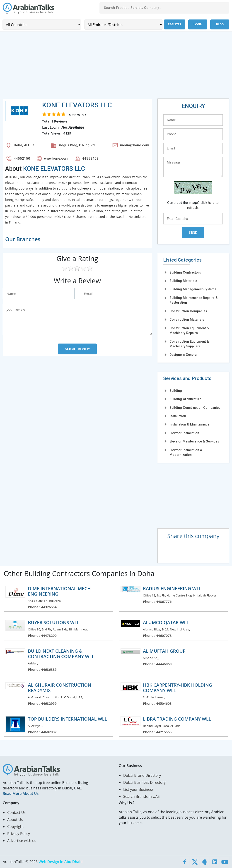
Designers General (184, 355)
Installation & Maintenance (189, 424)
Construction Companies (188, 311)
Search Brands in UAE (141, 796)
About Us (15, 820)
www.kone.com (56, 158)
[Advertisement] (116, 67)
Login (198, 24)
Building (176, 390)
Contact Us (16, 813)
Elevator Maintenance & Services (194, 441)
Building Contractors (185, 272)
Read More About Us (21, 793)
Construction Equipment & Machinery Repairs (189, 330)
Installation (178, 416)
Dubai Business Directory (144, 782)
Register (174, 24)
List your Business (138, 789)
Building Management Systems (193, 289)
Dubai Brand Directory (142, 775)
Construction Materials (187, 319)
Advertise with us (22, 841)
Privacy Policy (19, 834)
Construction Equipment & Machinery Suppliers (189, 344)
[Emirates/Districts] (123, 24)
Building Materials (183, 281)
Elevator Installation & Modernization (186, 452)
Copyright (15, 827)
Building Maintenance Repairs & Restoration (194, 300)
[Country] (42, 24)
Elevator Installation (184, 433)
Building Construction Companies (195, 407)
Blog (220, 24)
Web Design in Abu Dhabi (60, 862)
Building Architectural (186, 399)
